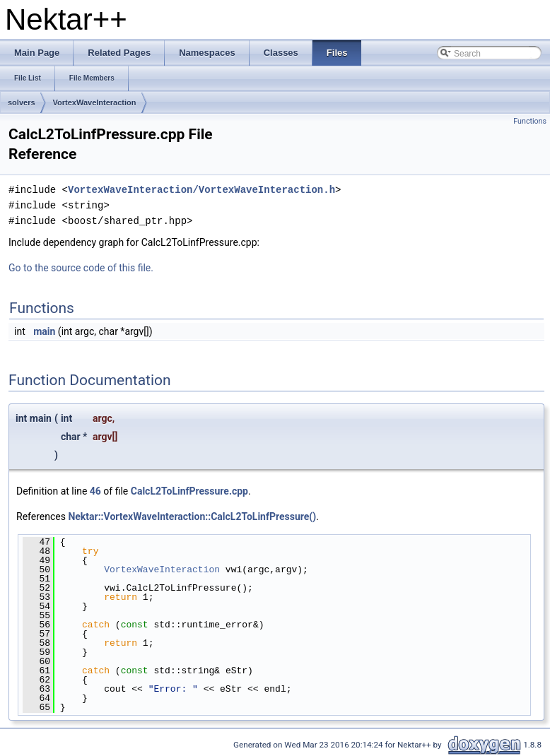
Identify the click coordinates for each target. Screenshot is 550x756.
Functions (530, 121)
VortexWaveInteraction (95, 102)
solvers (22, 102)
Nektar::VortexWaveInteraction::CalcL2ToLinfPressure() (192, 516)
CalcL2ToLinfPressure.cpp (189, 491)
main (44, 331)
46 (95, 491)
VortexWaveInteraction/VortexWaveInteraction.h (201, 190)
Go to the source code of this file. (81, 268)
